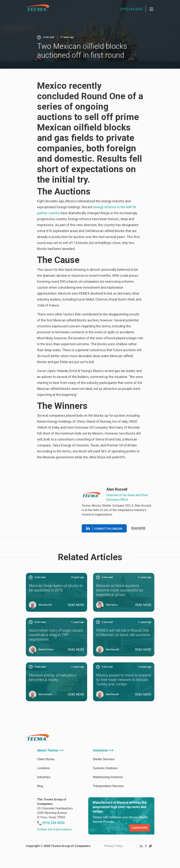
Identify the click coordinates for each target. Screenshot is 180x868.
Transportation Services (108, 786)
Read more (138, 528)
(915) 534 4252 (131, 9)
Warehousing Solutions (108, 777)
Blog (40, 786)
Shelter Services (104, 759)
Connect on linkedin (104, 528)
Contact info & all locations (54, 829)
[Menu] (151, 9)
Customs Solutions (105, 768)
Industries (44, 777)
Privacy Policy (113, 846)
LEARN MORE (140, 828)
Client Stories (46, 759)
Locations (43, 768)
